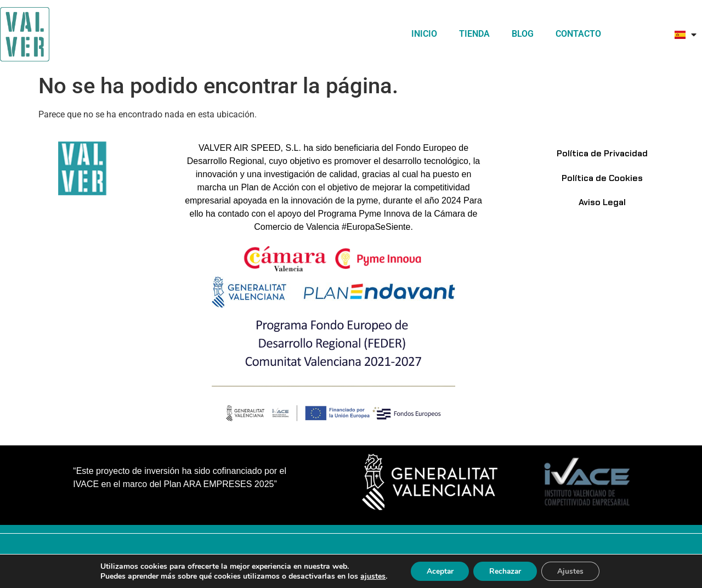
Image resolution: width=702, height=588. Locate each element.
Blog (523, 34)
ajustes (370, 576)
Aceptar (438, 571)
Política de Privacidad (602, 154)
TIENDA (474, 34)
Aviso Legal (602, 204)
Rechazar (506, 571)
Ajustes (573, 571)
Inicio (424, 34)
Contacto (578, 34)
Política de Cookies (602, 179)
